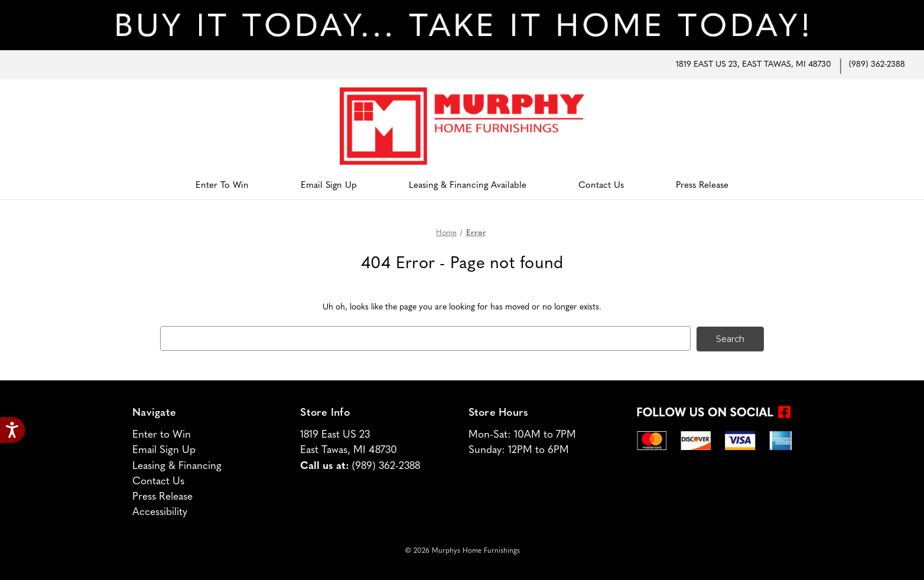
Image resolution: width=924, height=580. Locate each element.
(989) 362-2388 (877, 65)
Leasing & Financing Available (468, 186)
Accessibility (160, 512)
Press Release (702, 186)
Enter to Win (222, 186)
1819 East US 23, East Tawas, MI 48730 (754, 65)
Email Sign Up (329, 186)
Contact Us (601, 186)
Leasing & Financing (177, 465)
